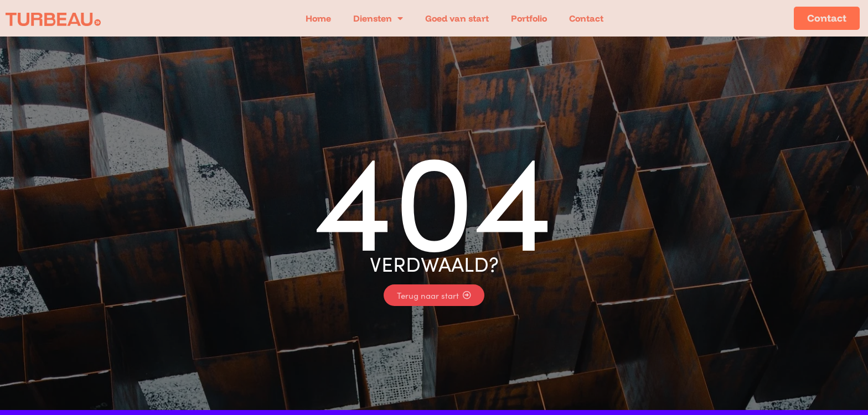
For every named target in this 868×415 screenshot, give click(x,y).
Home (318, 18)
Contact (586, 18)
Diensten (378, 18)
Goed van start (457, 18)
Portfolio (529, 18)
